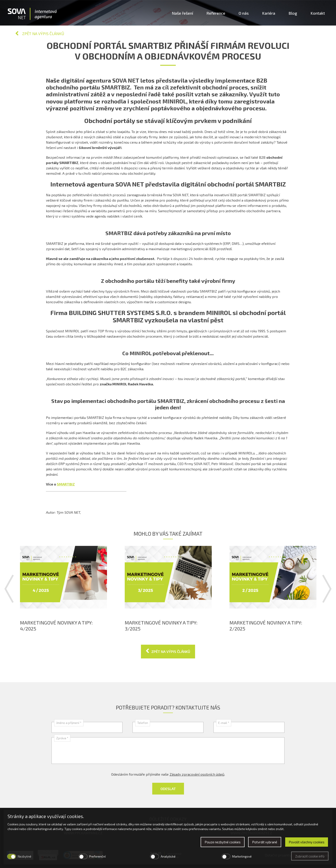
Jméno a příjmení (69, 723)
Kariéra (269, 13)
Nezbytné (25, 856)
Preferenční (97, 856)
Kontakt (318, 13)
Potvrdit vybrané (265, 842)
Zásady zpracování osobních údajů (197, 774)
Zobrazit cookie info (310, 856)
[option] (63, 589)
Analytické (168, 856)
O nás (244, 13)
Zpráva (62, 738)
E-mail (224, 723)
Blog (293, 13)
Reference (216, 13)
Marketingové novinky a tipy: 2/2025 (266, 625)
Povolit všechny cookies (307, 842)
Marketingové (242, 856)
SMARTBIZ (66, 484)
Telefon (143, 723)
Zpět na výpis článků (43, 34)
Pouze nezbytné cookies (223, 842)
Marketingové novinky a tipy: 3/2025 (161, 625)
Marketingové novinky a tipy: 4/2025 (56, 625)
